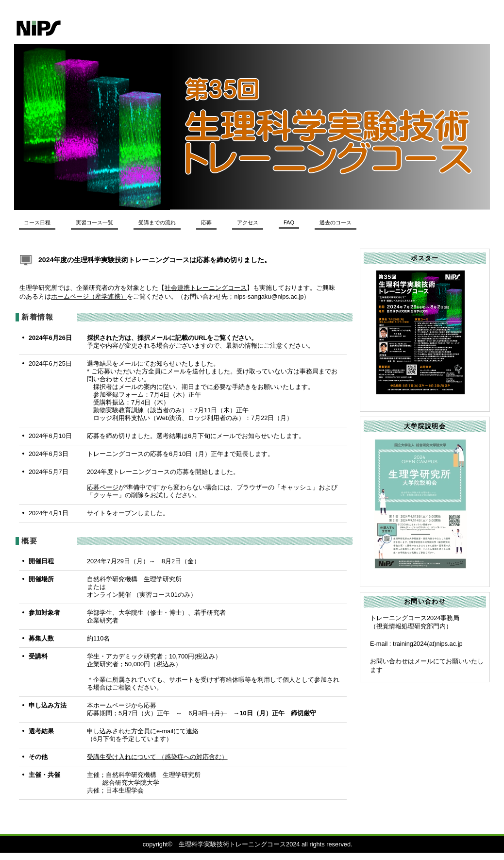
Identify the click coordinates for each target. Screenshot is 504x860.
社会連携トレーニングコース (206, 288)
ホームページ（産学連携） (89, 296)
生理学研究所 (148, 28)
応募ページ (103, 487)
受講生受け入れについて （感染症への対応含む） (157, 757)
